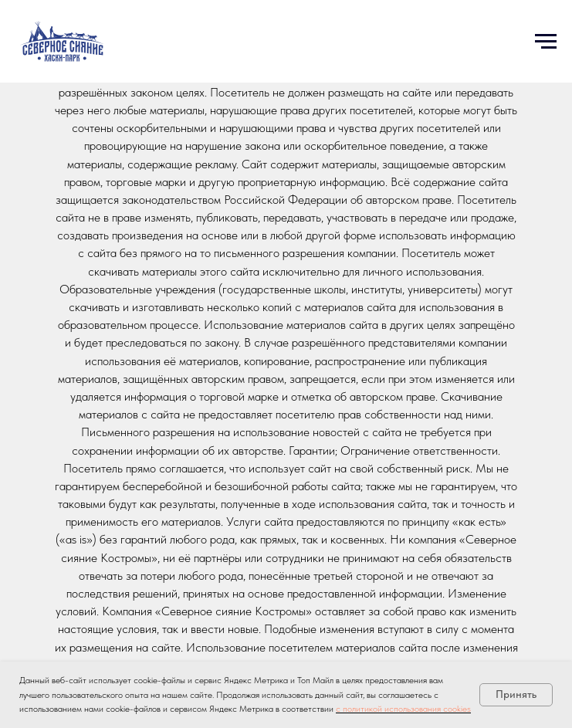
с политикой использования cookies (403, 709)
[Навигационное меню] (546, 42)
